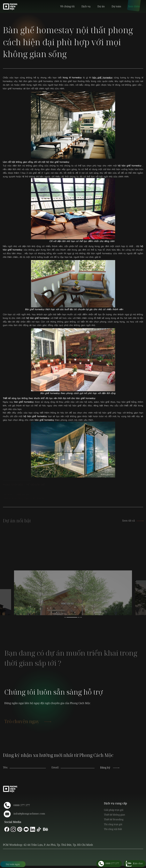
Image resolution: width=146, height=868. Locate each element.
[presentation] (78, 765)
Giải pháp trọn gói (114, 810)
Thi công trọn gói (113, 824)
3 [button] (79, 617)
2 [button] (72, 617)
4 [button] (81, 617)
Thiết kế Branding (114, 819)
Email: (55, 767)
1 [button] (65, 617)
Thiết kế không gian (115, 815)
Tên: (6, 767)
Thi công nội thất (113, 829)
